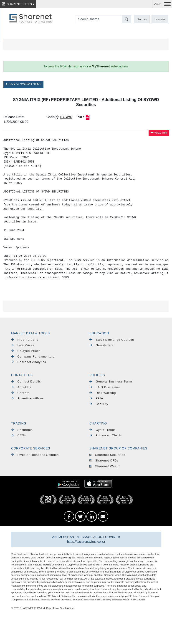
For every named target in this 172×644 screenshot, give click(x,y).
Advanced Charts (106, 435)
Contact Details (26, 381)
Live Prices (23, 345)
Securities (22, 430)
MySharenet (101, 66)
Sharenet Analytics (29, 362)
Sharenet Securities (107, 455)
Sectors (142, 19)
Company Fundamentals (33, 357)
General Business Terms (111, 381)
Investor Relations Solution (35, 455)
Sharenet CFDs (104, 460)
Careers (20, 393)
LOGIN (158, 4)
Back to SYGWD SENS (23, 84)
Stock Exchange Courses (112, 340)
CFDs (19, 435)
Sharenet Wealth (105, 466)
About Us (21, 387)
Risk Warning (103, 393)
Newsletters (102, 345)
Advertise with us (27, 398)
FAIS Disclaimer (105, 387)
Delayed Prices (26, 351)
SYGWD (66, 117)
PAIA (96, 398)
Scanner (160, 19)
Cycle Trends (103, 430)
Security (99, 404)
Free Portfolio (25, 340)
